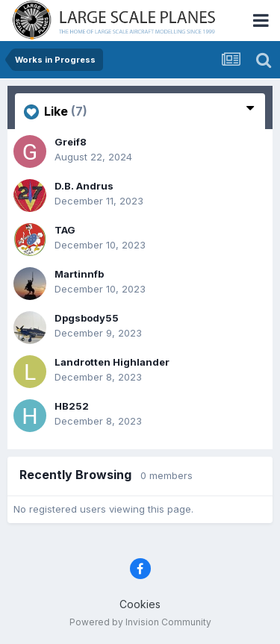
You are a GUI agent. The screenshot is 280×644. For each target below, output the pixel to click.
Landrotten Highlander (112, 362)
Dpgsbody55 (87, 318)
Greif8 (71, 142)
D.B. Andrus (84, 186)
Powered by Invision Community (140, 622)
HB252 (72, 406)
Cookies (140, 604)
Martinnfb (79, 274)
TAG (65, 230)
